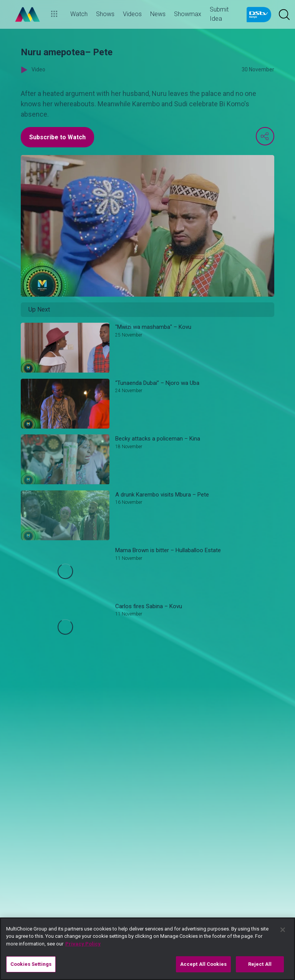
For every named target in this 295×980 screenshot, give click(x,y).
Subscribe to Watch (57, 137)
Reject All (260, 964)
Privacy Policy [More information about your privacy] (83, 944)
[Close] (283, 930)
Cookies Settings (31, 964)
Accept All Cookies (203, 964)
